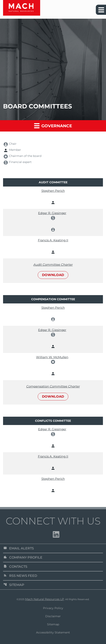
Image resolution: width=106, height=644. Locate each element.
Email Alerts (19, 548)
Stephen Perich (53, 191)
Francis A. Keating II (53, 240)
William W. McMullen (52, 357)
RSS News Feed (20, 576)
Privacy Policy (53, 608)
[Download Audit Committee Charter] (53, 271)
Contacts (15, 567)
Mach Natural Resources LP (45, 599)
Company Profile (23, 557)
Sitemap (14, 585)
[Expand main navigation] (101, 10)
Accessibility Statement (53, 632)
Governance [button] (53, 126)
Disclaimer (53, 616)
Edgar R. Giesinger (52, 213)
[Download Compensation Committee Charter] (53, 392)
